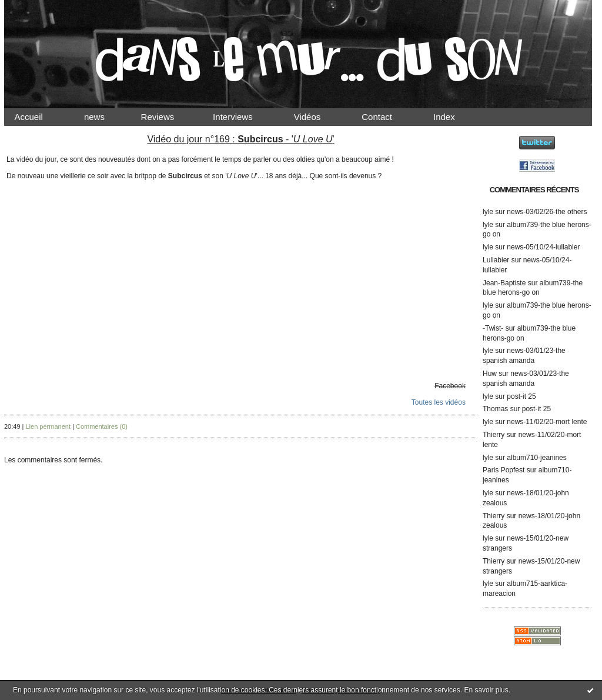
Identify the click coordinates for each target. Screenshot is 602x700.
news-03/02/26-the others (547, 212)
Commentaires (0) (102, 426)
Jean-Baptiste (504, 283)
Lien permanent (48, 426)
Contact (387, 117)
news (104, 117)
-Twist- (493, 328)
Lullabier (496, 260)
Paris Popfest (504, 470)
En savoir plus (486, 690)
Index (454, 117)
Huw (490, 374)
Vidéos (317, 117)
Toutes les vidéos (439, 402)
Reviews (169, 117)
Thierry (494, 435)
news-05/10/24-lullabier (543, 247)
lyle (488, 212)
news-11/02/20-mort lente (547, 422)
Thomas (495, 409)
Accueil (39, 117)
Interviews (243, 117)
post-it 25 (521, 396)
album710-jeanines (536, 458)
